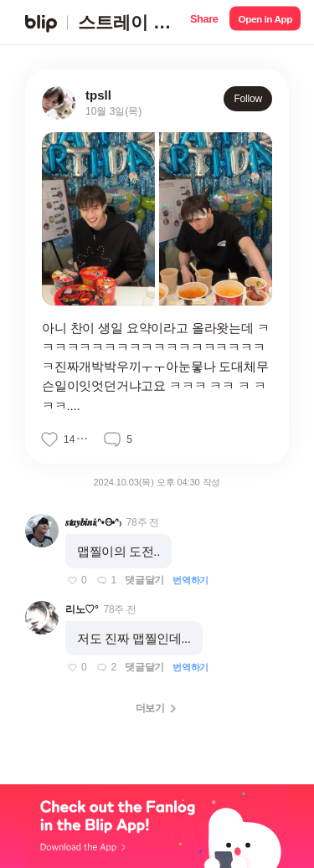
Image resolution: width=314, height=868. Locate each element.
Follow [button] (248, 99)
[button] (204, 22)
